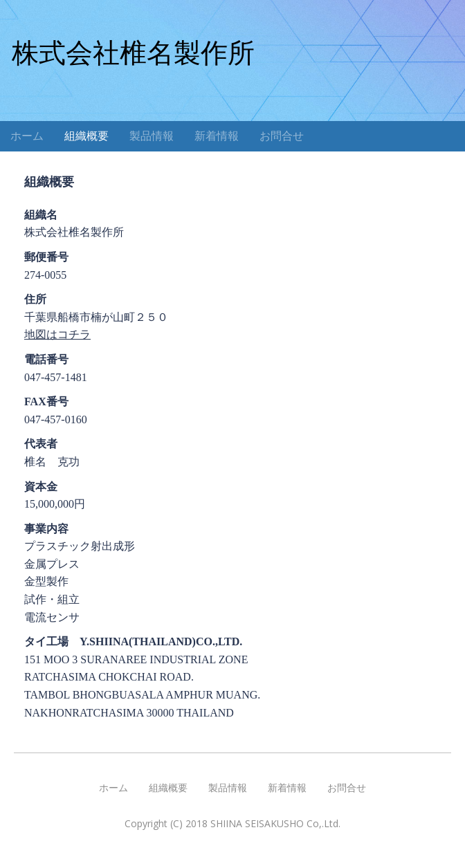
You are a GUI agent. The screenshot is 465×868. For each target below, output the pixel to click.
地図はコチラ (57, 334)
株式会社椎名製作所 (133, 53)
